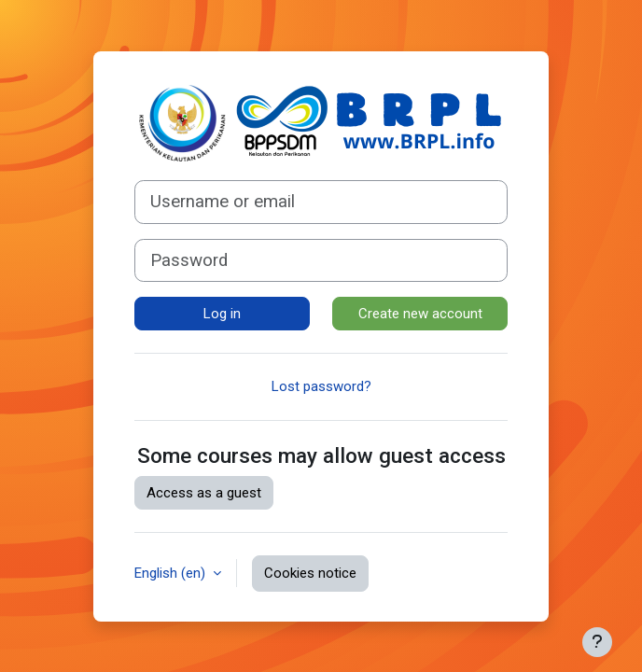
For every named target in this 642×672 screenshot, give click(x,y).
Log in (222, 314)
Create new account (420, 314)
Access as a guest (204, 493)
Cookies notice (310, 573)
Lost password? (321, 386)
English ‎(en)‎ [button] (172, 573)
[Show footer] (597, 642)
